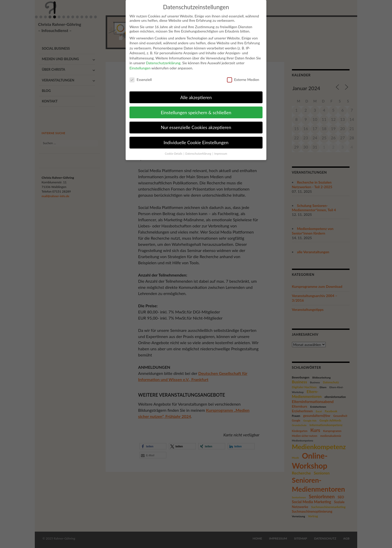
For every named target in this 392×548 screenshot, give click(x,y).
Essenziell (141, 75)
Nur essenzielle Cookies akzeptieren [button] (196, 123)
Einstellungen (140, 63)
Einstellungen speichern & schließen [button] (196, 108)
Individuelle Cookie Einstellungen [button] (196, 138)
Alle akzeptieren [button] (196, 93)
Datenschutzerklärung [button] (199, 149)
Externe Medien (243, 75)
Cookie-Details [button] (174, 149)
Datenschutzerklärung (163, 58)
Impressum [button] (221, 149)
